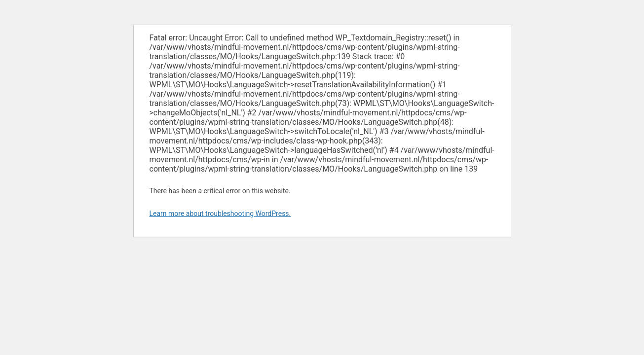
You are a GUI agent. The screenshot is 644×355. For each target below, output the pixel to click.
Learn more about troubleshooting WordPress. (220, 213)
